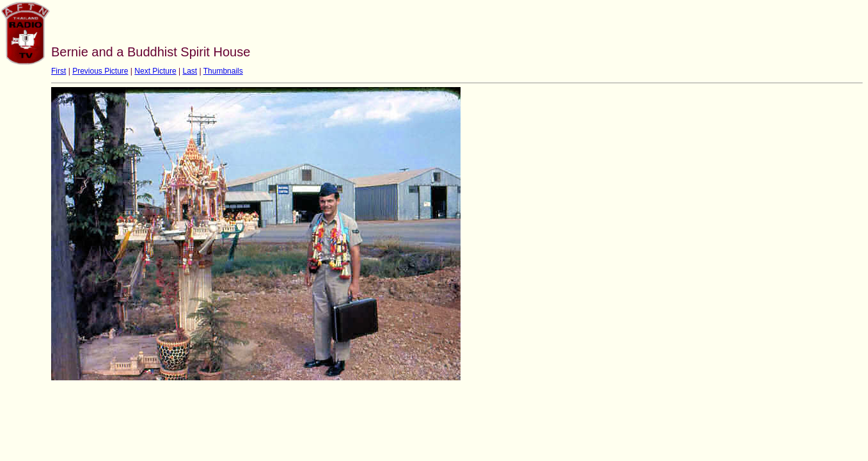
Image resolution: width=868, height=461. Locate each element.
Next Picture (155, 71)
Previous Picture (100, 71)
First (59, 71)
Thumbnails (223, 71)
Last (190, 71)
